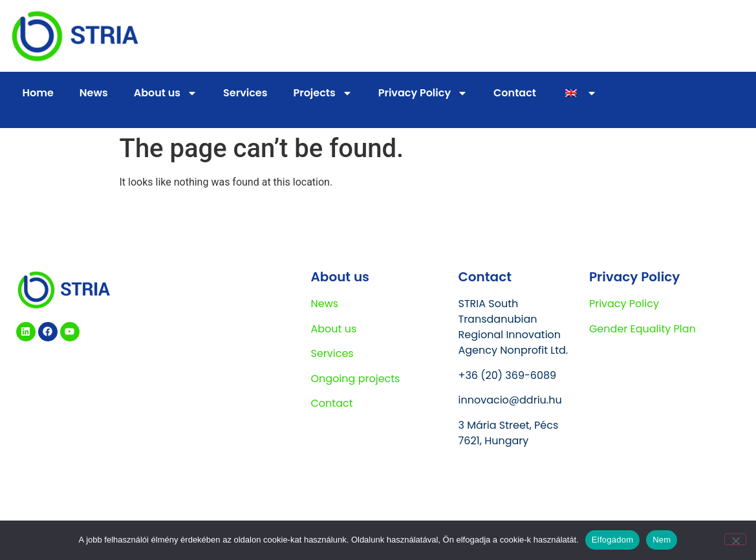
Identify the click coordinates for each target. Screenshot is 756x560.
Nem (662, 540)
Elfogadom (612, 540)
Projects (322, 93)
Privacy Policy (423, 93)
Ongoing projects (356, 379)
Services (245, 93)
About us (166, 93)
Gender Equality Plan (643, 329)
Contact (515, 93)
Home (38, 93)
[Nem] (735, 539)
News (94, 93)
